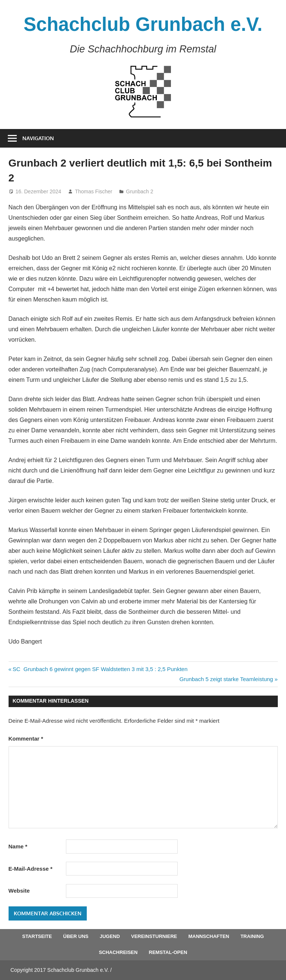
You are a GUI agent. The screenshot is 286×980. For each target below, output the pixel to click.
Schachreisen (118, 952)
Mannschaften (209, 936)
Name (18, 846)
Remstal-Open (168, 952)
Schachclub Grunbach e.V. (143, 24)
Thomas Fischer (93, 191)
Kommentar (26, 739)
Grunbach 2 (139, 191)
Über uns (76, 936)
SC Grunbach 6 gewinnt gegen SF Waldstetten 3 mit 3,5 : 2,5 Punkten (100, 669)
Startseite (37, 936)
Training (252, 936)
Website (19, 891)
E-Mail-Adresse (31, 869)
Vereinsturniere (154, 936)
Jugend (110, 936)
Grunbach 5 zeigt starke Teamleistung (226, 679)
